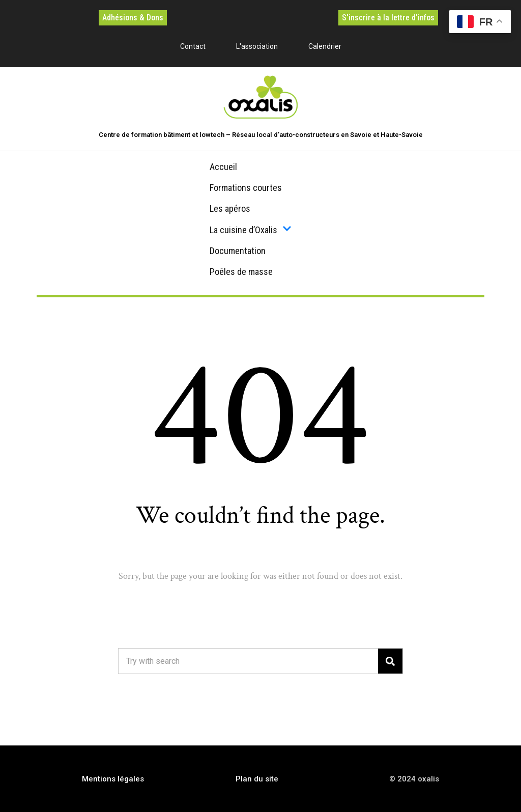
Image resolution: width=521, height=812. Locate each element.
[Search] (390, 661)
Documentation (238, 251)
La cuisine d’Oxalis (251, 230)
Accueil (223, 167)
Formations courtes (246, 188)
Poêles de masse (241, 272)
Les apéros (230, 208)
